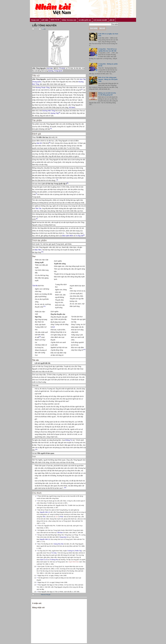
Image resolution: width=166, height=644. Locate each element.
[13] (84, 349)
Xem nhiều (94, 28)
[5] (57, 180)
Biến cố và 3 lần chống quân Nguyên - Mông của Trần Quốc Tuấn (108, 79)
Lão (57, 517)
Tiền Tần (38, 208)
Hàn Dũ (39, 143)
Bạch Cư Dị (44, 560)
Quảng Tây (54, 113)
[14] (36, 450)
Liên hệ (112, 20)
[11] (44, 306)
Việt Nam (60, 533)
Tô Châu (54, 553)
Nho (44, 517)
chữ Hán (50, 68)
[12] (40, 337)
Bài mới (102, 28)
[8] (37, 219)
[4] (50, 143)
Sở (53, 327)
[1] (82, 89)
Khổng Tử (69, 440)
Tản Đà (35, 286)
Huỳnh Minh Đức (74, 562)
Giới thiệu (45, 20)
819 (63, 68)
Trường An (71, 551)
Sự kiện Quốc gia (85, 20)
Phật (62, 517)
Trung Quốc (58, 71)
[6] (67, 183)
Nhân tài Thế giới (46, 595)
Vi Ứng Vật (79, 236)
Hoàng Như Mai (58, 544)
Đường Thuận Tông (43, 87)
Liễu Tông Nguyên (44, 25)
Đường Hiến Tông (49, 111)
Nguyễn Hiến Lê (45, 512)
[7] (36, 194)
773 (60, 68)
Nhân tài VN (55, 20)
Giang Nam (63, 537)
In (44, 29)
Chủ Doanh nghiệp (100, 20)
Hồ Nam (72, 107)
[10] (42, 252)
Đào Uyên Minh (68, 236)
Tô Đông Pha (54, 560)
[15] (65, 488)
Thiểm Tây (78, 551)
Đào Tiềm (38, 250)
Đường (51, 71)
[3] (51, 128)
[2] (60, 113)
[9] (84, 235)
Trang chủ (35, 20)
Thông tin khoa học (69, 20)
